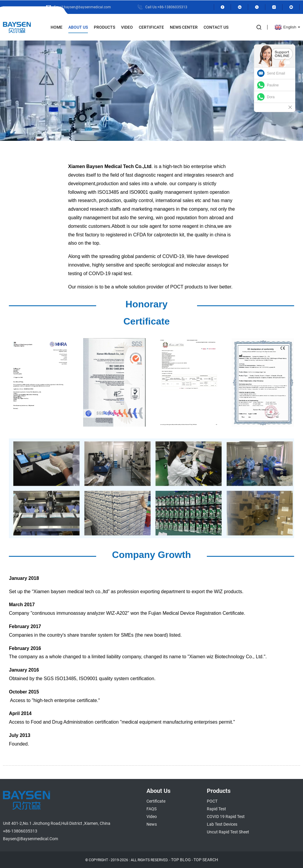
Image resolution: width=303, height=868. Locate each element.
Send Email (276, 73)
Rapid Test (216, 809)
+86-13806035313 (20, 831)
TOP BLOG (181, 860)
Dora (271, 97)
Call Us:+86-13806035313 (166, 7)
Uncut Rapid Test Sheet (228, 832)
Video (127, 27)
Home (57, 27)
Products (104, 27)
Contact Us (216, 27)
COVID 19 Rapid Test (226, 817)
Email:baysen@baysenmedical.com (82, 7)
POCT (212, 801)
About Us (78, 27)
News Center (184, 27)
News (152, 824)
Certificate (151, 27)
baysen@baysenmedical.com (30, 839)
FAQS (151, 809)
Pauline (273, 85)
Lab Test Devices (222, 824)
